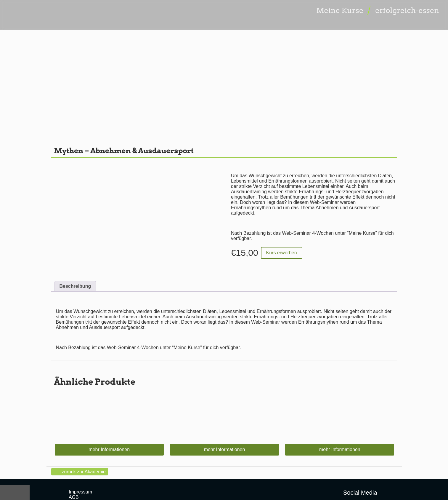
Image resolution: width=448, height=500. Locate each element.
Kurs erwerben (282, 253)
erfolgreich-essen (407, 10)
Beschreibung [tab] (75, 286)
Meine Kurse (340, 10)
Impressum (80, 492)
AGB (74, 497)
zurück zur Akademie (84, 472)
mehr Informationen (109, 449)
